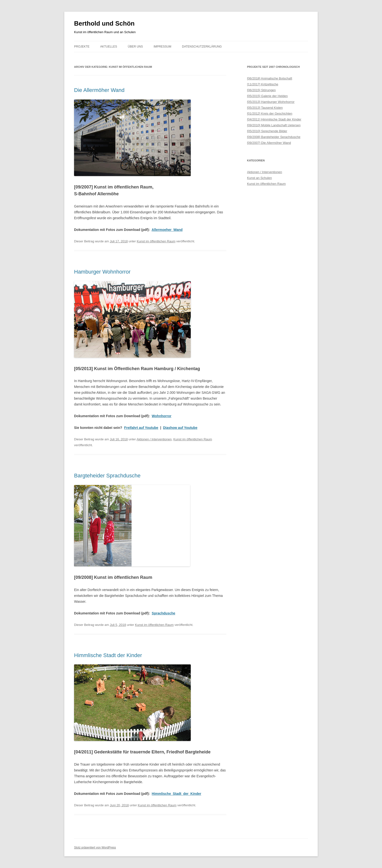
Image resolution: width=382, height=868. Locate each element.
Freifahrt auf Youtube (141, 428)
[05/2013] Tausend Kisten (265, 108)
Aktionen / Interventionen (154, 439)
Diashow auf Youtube (180, 428)
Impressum (162, 47)
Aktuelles (109, 47)
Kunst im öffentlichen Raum (156, 241)
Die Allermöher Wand (99, 90)
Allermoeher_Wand (167, 230)
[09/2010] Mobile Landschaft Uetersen (274, 125)
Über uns (135, 47)
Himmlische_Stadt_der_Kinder (177, 794)
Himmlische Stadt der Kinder (108, 655)
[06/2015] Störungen (261, 90)
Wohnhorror (162, 416)
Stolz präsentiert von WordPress (95, 848)
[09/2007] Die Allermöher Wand (269, 143)
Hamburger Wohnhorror (102, 272)
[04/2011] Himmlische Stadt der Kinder (274, 119)
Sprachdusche (163, 613)
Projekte (82, 47)
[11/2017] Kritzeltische (263, 84)
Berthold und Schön (104, 23)
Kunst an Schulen (259, 178)
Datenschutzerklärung (202, 47)
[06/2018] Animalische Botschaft (270, 78)
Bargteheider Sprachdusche (107, 476)
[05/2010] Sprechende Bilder (267, 131)
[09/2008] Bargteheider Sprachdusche (274, 137)
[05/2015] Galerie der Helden (267, 96)
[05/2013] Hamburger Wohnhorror (271, 102)
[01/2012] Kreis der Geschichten (270, 113)
